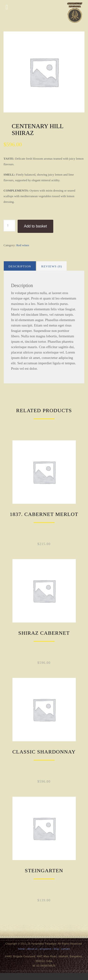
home (21, 949)
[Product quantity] (9, 226)
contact (66, 949)
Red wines (23, 245)
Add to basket (35, 226)
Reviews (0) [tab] (52, 266)
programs (46, 949)
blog (56, 949)
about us (32, 949)
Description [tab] (20, 266)
